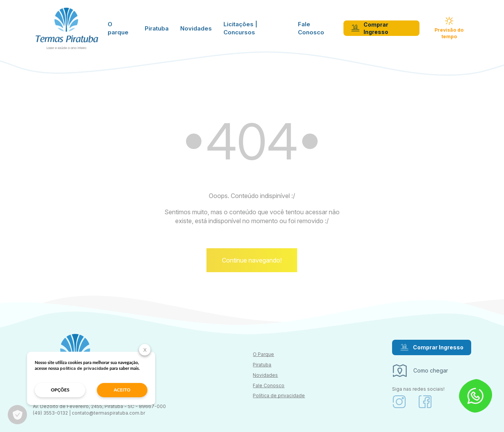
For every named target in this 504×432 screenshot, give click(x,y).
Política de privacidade (279, 396)
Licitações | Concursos (240, 28)
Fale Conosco (311, 28)
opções (60, 390)
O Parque (263, 354)
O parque (118, 28)
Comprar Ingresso (370, 28)
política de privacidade (84, 368)
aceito (122, 390)
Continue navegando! (252, 260)
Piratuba (157, 28)
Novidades (196, 28)
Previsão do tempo (449, 28)
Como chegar (420, 371)
